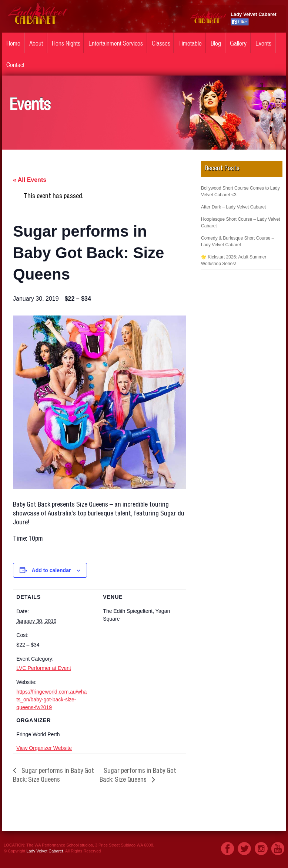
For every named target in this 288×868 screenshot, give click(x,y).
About (36, 43)
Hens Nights (66, 43)
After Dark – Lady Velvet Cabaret (233, 207)
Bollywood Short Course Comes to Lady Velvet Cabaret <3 (240, 191)
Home (13, 43)
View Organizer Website (44, 748)
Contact (15, 65)
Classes (161, 43)
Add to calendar (51, 570)
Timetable (190, 43)
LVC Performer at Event (44, 668)
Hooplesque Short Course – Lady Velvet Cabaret (240, 223)
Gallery (238, 43)
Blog (216, 43)
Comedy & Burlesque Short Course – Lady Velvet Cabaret (237, 241)
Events (263, 43)
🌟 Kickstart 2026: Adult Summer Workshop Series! (234, 260)
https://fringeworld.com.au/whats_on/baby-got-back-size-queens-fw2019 (51, 700)
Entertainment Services (116, 43)
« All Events (30, 180)
